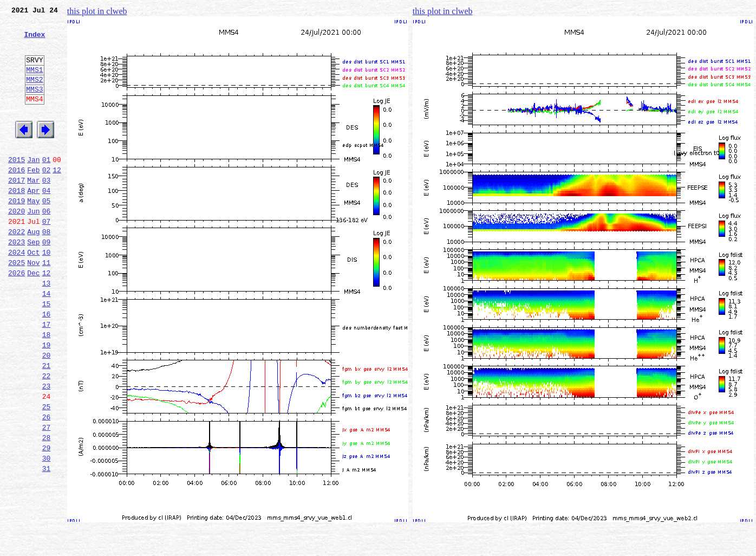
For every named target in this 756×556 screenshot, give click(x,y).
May (33, 233)
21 (47, 424)
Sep (33, 281)
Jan (33, 185)
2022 (17, 269)
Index (34, 41)
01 (47, 185)
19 (47, 400)
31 (47, 543)
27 (47, 495)
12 (57, 197)
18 (47, 388)
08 (47, 269)
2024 (17, 293)
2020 (17, 245)
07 (47, 257)
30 (47, 531)
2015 (17, 185)
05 (47, 233)
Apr (33, 221)
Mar (33, 209)
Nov (33, 305)
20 (47, 412)
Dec (33, 316)
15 (47, 352)
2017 (17, 209)
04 (47, 221)
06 (47, 245)
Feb (33, 197)
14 (47, 340)
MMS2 (34, 94)
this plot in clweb (97, 11)
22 (47, 436)
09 (47, 281)
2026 (17, 316)
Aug (33, 269)
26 (47, 483)
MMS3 (34, 105)
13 (47, 328)
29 (47, 519)
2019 (17, 233)
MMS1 (34, 82)
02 (47, 197)
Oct (33, 293)
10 (47, 293)
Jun (33, 245)
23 (47, 448)
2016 (17, 197)
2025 (17, 305)
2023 (17, 281)
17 (47, 376)
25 (47, 471)
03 (47, 209)
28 (47, 507)
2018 (17, 221)
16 (47, 364)
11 (47, 305)
